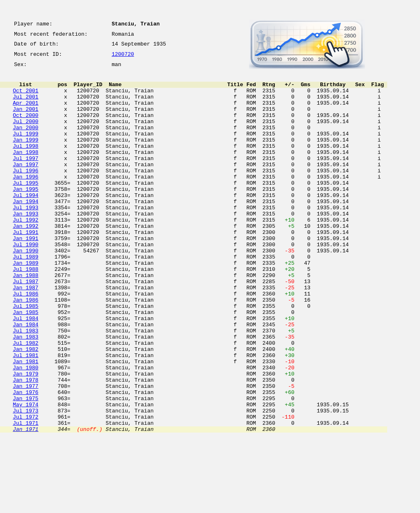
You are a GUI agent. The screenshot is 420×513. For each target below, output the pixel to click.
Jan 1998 (25, 172)
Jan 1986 (25, 349)
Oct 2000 (25, 127)
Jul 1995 (25, 208)
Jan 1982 (25, 408)
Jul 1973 (25, 482)
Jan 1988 (25, 319)
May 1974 (25, 474)
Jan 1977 (25, 452)
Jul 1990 (25, 282)
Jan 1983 (25, 393)
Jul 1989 (25, 297)
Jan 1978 (25, 445)
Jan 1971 (25, 504)
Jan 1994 (25, 231)
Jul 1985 (25, 356)
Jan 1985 (25, 364)
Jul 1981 (25, 415)
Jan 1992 (25, 260)
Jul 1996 (25, 194)
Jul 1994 (25, 223)
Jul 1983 (25, 386)
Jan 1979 (25, 437)
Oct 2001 (25, 98)
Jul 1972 (25, 489)
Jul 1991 (25, 268)
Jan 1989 (25, 305)
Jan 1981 (25, 423)
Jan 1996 (25, 201)
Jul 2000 (25, 135)
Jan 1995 (25, 216)
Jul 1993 (25, 238)
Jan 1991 (25, 275)
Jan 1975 (25, 467)
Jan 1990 (25, 290)
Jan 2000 (25, 142)
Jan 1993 (25, 245)
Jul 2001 (25, 105)
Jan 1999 (25, 157)
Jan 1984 (25, 378)
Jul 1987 (25, 327)
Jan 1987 (25, 334)
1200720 (123, 58)
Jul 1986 (25, 341)
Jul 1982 (25, 401)
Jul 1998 (25, 164)
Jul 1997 (25, 179)
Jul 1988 (25, 312)
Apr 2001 (25, 112)
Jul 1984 (25, 371)
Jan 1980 (25, 430)
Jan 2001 (25, 120)
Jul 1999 (25, 149)
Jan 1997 (25, 186)
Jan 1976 (25, 460)
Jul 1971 (25, 497)
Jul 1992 (25, 253)
